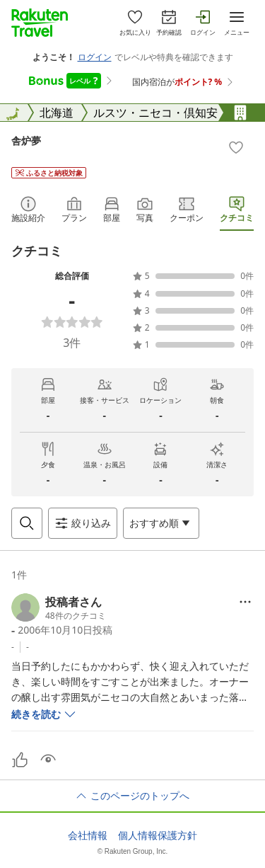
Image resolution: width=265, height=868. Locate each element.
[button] (59, 607)
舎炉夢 (26, 141)
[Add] (236, 147)
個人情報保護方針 (158, 835)
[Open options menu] (161, 523)
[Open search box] (27, 523)
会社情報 (88, 835)
